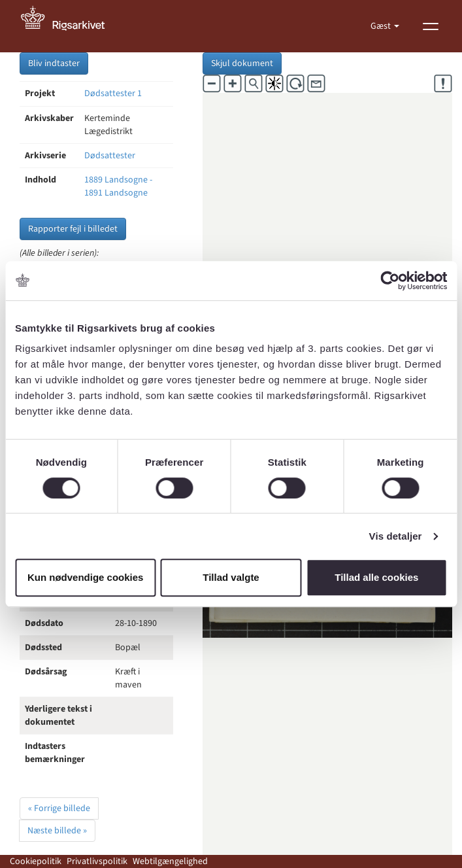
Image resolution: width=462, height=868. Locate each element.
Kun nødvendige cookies (86, 577)
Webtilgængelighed (170, 861)
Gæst (382, 26)
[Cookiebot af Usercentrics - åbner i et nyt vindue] (390, 281)
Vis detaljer (396, 536)
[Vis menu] (431, 26)
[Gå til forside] (70, 26)
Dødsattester (110, 156)
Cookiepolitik (36, 861)
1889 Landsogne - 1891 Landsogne (118, 186)
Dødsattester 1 (113, 94)
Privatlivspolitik (97, 861)
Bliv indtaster (54, 63)
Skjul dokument (242, 63)
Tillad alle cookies (376, 577)
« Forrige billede (59, 808)
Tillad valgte (231, 577)
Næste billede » (57, 831)
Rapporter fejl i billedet (73, 229)
